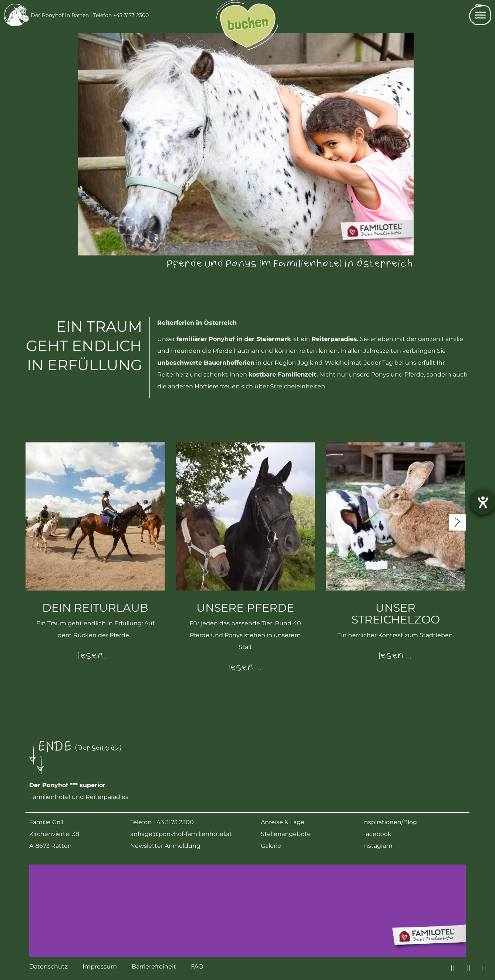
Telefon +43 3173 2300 (121, 15)
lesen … (95, 656)
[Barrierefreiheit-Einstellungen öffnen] (483, 502)
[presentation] (457, 522)
